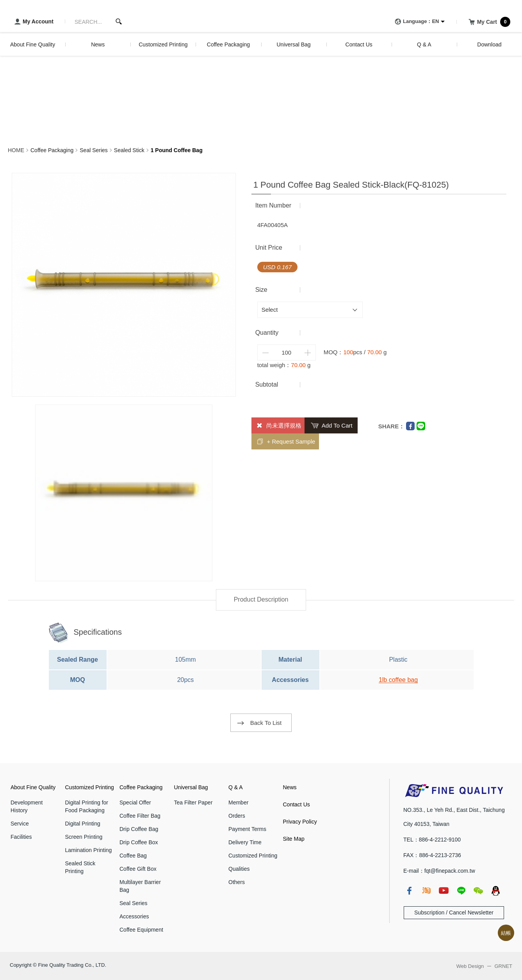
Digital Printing (83, 824)
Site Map (294, 839)
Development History (27, 806)
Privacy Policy (300, 822)
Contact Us (297, 804)
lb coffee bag (400, 680)
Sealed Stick (129, 150)
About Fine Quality (33, 787)
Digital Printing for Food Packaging (87, 806)
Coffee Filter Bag (140, 816)
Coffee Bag (133, 856)
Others (237, 882)
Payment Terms (247, 829)
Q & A (236, 787)
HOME (16, 150)
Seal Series (94, 150)
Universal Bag (191, 787)
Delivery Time (245, 842)
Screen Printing (84, 837)
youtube (444, 891)
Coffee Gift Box (138, 869)
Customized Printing (90, 787)
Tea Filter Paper (193, 802)
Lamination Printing (89, 850)
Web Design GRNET (484, 966)
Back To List (266, 723)
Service (20, 824)
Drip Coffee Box (139, 842)
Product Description (261, 599)
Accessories (134, 916)
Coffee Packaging (52, 150)
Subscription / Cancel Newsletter (454, 913)
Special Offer (135, 802)
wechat (478, 891)
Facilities (21, 837)
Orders (237, 816)
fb (409, 891)
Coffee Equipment (141, 930)
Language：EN (415, 22)
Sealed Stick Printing (80, 867)
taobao (426, 891)
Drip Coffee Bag (139, 829)
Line (421, 426)
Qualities (239, 869)
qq (495, 891)
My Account (33, 22)
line (461, 891)
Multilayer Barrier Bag (140, 886)
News (290, 787)
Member (238, 802)
